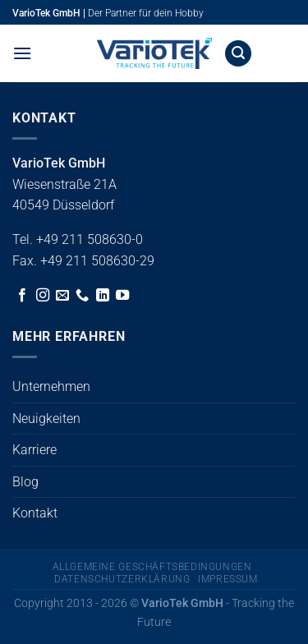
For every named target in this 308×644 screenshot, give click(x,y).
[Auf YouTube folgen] (122, 296)
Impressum (228, 579)
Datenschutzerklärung (122, 579)
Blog (25, 482)
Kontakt (35, 513)
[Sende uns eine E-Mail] (62, 296)
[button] (22, 53)
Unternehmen (51, 386)
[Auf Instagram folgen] (43, 296)
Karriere (34, 450)
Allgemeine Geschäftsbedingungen (152, 567)
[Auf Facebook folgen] (22, 296)
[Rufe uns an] (82, 296)
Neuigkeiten (46, 419)
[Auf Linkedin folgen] (103, 296)
